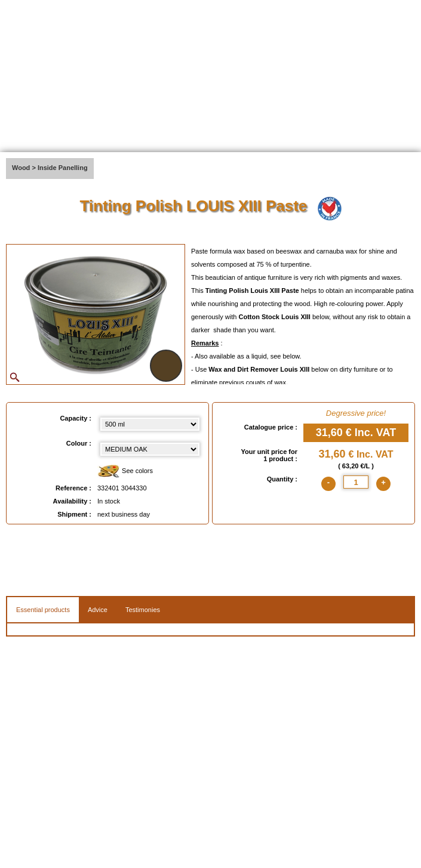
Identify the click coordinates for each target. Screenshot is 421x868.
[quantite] (356, 482)
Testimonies (143, 610)
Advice (98, 610)
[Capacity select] (150, 424)
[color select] (150, 449)
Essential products (43, 610)
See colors (125, 472)
